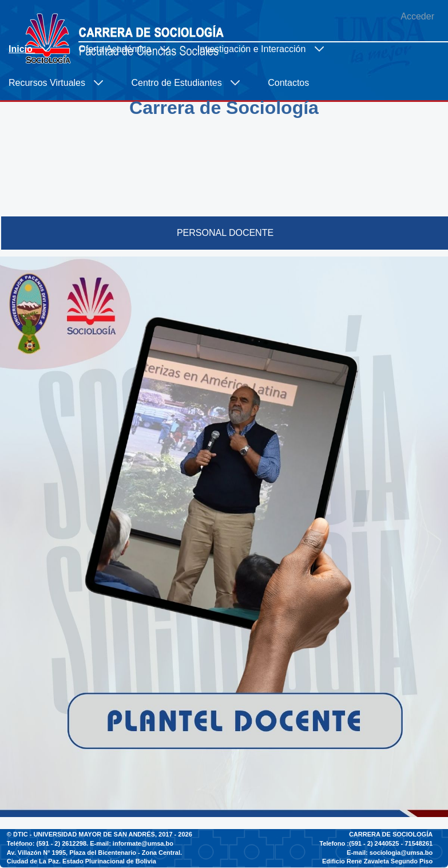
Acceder (417, 16)
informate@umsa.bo (143, 843)
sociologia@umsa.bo (401, 853)
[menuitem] (35, 49)
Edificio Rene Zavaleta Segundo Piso (377, 861)
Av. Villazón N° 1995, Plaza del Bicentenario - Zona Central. (94, 853)
